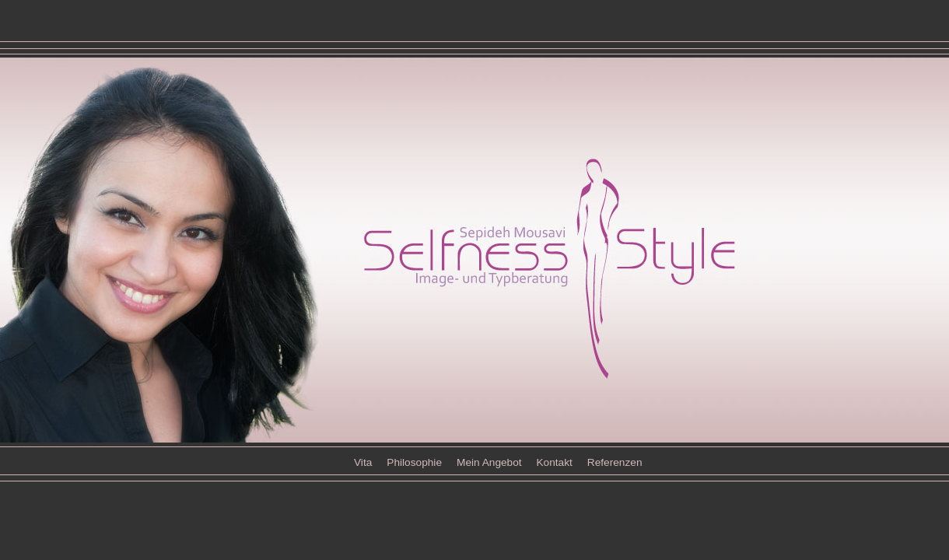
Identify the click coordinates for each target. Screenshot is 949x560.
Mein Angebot (490, 462)
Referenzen (615, 462)
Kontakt (554, 462)
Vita (363, 462)
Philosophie (414, 462)
